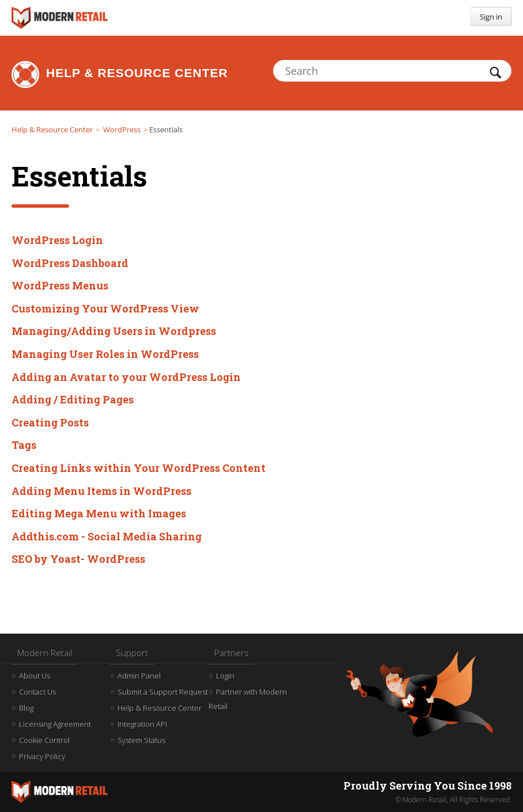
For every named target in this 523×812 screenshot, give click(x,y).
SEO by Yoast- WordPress (78, 559)
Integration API (142, 724)
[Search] (392, 71)
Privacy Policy (42, 756)
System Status (141, 740)
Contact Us (37, 692)
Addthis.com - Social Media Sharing (107, 536)
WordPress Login (57, 240)
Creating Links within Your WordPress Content (139, 468)
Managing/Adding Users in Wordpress (114, 331)
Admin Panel (139, 676)
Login (225, 676)
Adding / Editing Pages (73, 399)
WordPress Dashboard (70, 263)
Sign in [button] (491, 17)
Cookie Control (44, 740)
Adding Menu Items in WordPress (101, 491)
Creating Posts (50, 422)
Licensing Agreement (55, 724)
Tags (24, 445)
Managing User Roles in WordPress (105, 354)
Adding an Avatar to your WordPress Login (126, 377)
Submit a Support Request (163, 692)
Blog (26, 708)
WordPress (122, 129)
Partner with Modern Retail (248, 699)
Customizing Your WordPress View (105, 308)
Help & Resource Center (137, 73)
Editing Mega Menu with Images (99, 513)
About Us (35, 676)
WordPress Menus (60, 285)
